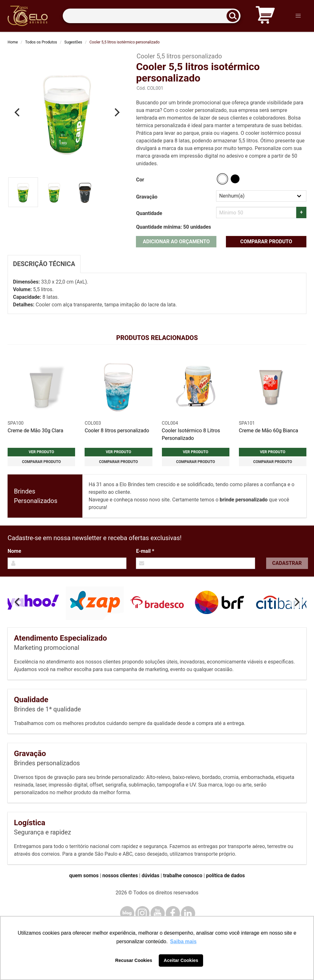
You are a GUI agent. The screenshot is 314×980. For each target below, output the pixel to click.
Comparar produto (266, 242)
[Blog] (127, 913)
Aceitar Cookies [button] (181, 960)
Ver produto (42, 452)
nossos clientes (120, 875)
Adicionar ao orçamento (176, 242)
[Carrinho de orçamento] (265, 16)
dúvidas (151, 875)
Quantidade (149, 213)
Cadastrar (287, 563)
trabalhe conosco (183, 875)
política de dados (225, 875)
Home (13, 42)
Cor (140, 180)
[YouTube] (158, 913)
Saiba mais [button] (183, 941)
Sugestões (73, 42)
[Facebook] (173, 913)
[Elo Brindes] (28, 16)
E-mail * (145, 551)
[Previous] (18, 112)
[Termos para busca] (152, 16)
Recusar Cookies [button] (134, 960)
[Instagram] (142, 913)
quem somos (84, 875)
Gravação (147, 197)
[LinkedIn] (188, 913)
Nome (14, 551)
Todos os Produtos (41, 42)
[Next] (116, 112)
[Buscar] (235, 16)
